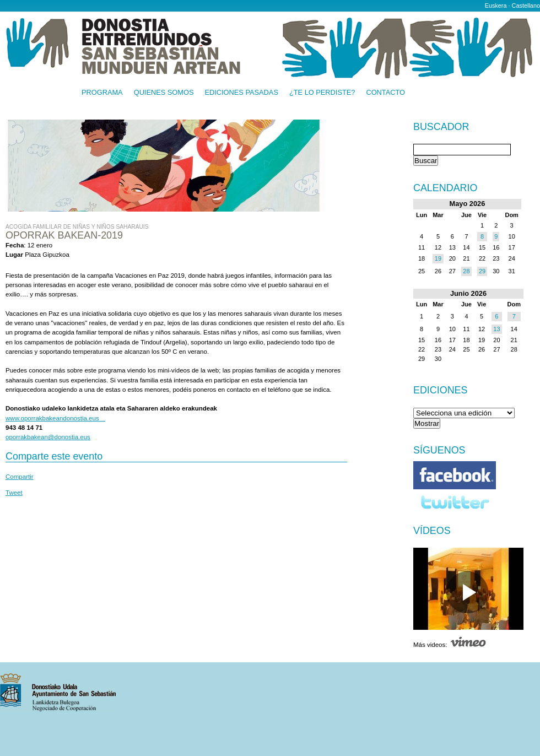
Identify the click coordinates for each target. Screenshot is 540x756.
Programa (102, 93)
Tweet (14, 493)
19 (438, 258)
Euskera (496, 6)
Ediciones (441, 390)
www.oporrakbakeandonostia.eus (55, 418)
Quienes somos (164, 93)
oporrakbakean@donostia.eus (48, 437)
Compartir (20, 477)
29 (482, 271)
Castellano (526, 6)
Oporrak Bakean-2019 (64, 235)
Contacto (385, 93)
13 (496, 329)
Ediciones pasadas (241, 93)
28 (466, 271)
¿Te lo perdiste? (322, 93)
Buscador (441, 127)
